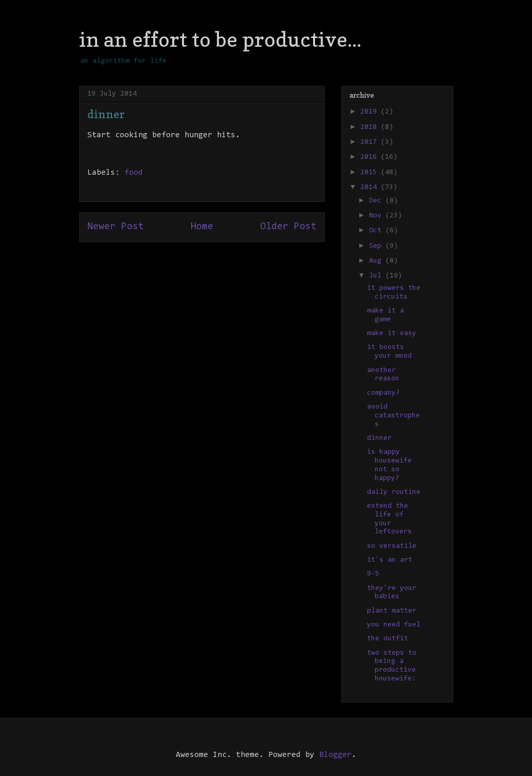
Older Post (288, 227)
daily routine (394, 492)
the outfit (388, 639)
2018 (371, 127)
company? (383, 393)
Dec (377, 201)
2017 (371, 142)
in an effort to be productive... (220, 39)
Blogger (335, 755)
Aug (377, 261)
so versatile (392, 546)
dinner (379, 438)
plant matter (392, 611)
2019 (371, 112)
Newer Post (116, 227)
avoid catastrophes (393, 416)
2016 (371, 157)
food (134, 173)
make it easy (392, 334)
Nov (377, 216)
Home (202, 227)
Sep (377, 246)
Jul (377, 276)
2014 (371, 188)
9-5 (373, 574)
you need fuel (394, 625)
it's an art (390, 560)
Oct (377, 231)
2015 (371, 173)
